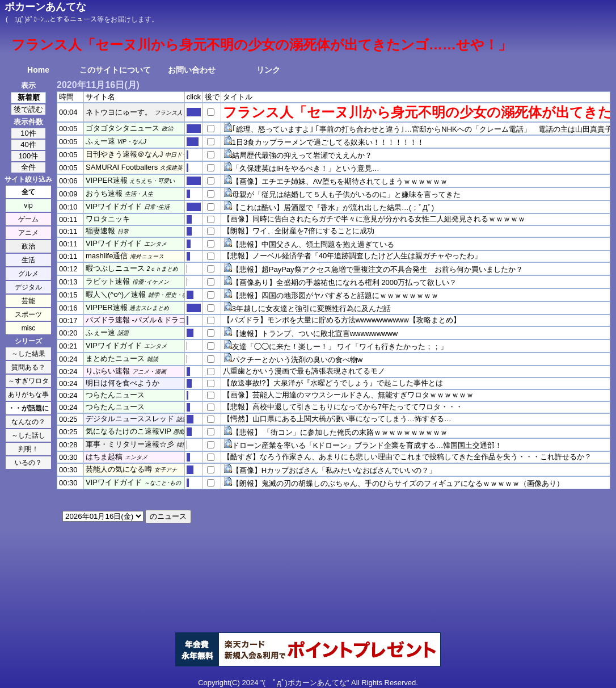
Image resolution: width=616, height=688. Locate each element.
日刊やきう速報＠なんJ (125, 154)
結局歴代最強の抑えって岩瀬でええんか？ (302, 155)
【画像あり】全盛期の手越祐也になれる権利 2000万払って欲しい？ (345, 282)
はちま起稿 (104, 457)
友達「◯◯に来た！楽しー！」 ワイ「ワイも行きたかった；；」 (340, 347)
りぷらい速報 (108, 371)
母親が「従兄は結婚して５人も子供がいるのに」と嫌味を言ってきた (346, 194)
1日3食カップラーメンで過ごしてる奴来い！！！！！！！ (328, 142)
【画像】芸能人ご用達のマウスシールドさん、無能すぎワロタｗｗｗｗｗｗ (348, 395)
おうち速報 (104, 193)
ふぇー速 (100, 141)
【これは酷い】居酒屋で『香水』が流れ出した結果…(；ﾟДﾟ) (333, 207)
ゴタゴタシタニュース (123, 128)
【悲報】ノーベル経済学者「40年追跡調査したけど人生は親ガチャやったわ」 (352, 256)
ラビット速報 (108, 281)
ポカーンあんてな (45, 7)
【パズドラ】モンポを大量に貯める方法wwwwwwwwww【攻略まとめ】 (342, 320)
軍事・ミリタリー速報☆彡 (130, 444)
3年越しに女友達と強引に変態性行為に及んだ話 (311, 309)
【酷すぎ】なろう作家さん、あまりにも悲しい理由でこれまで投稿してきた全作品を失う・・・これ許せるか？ (407, 457)
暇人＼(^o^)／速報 (116, 294)
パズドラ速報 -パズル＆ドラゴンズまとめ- (155, 320)
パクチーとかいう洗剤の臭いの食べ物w (297, 360)
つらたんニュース (115, 395)
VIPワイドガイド (114, 206)
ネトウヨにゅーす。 (119, 112)
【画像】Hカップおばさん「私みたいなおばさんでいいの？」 (334, 470)
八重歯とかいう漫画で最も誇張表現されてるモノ (304, 371)
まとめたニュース (115, 358)
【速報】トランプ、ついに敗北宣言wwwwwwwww (315, 333)
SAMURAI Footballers (122, 167)
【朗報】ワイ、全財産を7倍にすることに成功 (299, 231)
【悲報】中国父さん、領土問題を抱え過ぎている (313, 244)
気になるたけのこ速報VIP (128, 431)
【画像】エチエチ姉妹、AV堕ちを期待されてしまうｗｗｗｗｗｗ (340, 181)
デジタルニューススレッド (130, 419)
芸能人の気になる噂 (119, 469)
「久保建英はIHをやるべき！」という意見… (306, 168)
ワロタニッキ (108, 219)
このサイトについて (115, 70)
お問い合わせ (192, 70)
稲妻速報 (100, 231)
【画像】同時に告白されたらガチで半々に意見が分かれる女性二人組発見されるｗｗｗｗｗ (374, 219)
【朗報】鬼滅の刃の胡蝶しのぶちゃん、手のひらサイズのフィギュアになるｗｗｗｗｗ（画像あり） (398, 483)
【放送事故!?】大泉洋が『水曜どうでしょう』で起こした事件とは (333, 383)
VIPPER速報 (107, 180)
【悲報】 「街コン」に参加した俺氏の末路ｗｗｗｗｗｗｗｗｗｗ (340, 432)
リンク (268, 70)
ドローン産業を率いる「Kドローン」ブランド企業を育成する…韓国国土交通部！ (367, 445)
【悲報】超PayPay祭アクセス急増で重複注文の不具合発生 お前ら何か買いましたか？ (377, 269)
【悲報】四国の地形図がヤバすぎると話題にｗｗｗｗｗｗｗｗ (335, 295)
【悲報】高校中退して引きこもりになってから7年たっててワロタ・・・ (343, 407)
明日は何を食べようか (123, 383)
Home (38, 70)
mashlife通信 (107, 256)
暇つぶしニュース (115, 268)
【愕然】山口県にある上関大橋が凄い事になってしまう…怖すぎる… (337, 419)
